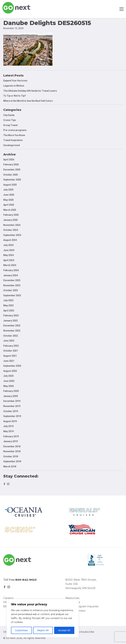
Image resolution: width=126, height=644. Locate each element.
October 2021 (11, 351)
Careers (8, 598)
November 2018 (12, 451)
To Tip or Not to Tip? (15, 96)
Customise (21, 630)
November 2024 (12, 225)
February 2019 (11, 436)
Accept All (64, 630)
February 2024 (11, 270)
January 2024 (10, 275)
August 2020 (10, 371)
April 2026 (9, 160)
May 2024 (8, 255)
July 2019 (8, 426)
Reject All (43, 630)
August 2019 (10, 421)
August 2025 (10, 185)
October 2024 (11, 230)
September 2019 (12, 416)
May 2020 (8, 386)
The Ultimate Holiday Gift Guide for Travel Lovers (30, 91)
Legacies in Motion (14, 86)
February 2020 (11, 391)
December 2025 (12, 170)
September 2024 (12, 235)
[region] (43, 618)
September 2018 (12, 461)
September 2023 (12, 295)
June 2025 (9, 195)
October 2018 (11, 456)
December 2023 (12, 280)
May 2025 (8, 200)
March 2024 (10, 265)
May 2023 (8, 305)
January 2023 (10, 321)
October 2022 (11, 336)
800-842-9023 (26, 580)
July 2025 (8, 190)
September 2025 (12, 180)
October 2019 (11, 411)
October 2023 (11, 290)
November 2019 (12, 406)
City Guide (9, 115)
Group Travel (10, 125)
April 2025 (9, 205)
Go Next (17, 8)
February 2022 (11, 346)
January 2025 (10, 220)
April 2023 (9, 311)
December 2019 (12, 401)
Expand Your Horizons (15, 81)
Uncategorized (11, 145)
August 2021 (10, 356)
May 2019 (8, 431)
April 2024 (9, 260)
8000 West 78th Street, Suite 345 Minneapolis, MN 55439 (81, 584)
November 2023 (12, 285)
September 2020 (12, 366)
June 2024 (9, 250)
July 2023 (8, 300)
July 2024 (8, 245)
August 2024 (10, 240)
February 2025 (11, 215)
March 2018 (10, 467)
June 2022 (9, 341)
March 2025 (10, 210)
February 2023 (11, 316)
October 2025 (11, 175)
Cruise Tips (10, 120)
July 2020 (8, 376)
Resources (72, 598)
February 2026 (11, 164)
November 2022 (12, 331)
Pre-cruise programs (15, 130)
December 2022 (12, 326)
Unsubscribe (87, 632)
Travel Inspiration (13, 140)
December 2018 (12, 446)
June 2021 (9, 361)
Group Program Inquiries (82, 606)
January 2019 (10, 441)
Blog (6, 606)
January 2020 (10, 396)
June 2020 (9, 381)
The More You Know (14, 135)
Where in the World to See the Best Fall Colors (28, 101)
